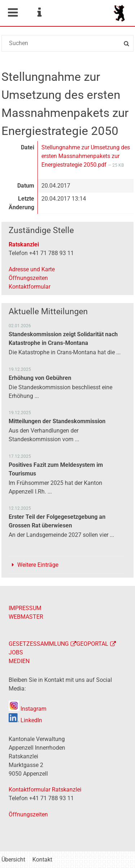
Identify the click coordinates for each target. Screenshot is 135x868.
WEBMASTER (26, 617)
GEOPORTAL (92, 644)
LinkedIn (25, 720)
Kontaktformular (30, 287)
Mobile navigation (13, 13)
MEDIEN (19, 661)
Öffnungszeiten (28, 278)
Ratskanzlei (24, 244)
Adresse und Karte (32, 269)
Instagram (28, 709)
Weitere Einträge (38, 565)
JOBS (16, 652)
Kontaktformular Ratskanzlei (45, 790)
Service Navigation (39, 13)
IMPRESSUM (25, 608)
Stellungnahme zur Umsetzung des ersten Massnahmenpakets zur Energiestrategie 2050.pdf (86, 156)
